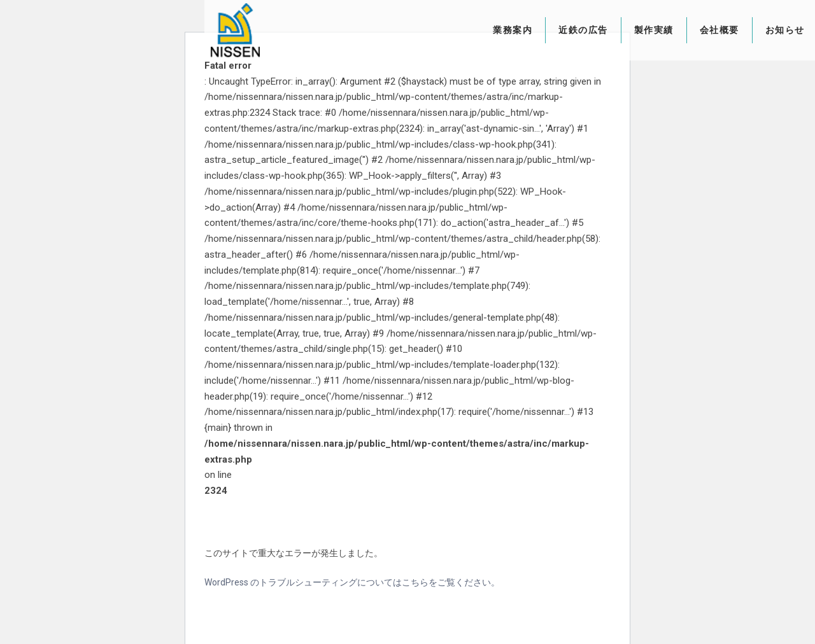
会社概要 (677, 30)
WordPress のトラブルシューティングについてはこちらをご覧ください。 (352, 582)
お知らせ (743, 30)
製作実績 (612, 30)
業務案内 (471, 30)
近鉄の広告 (541, 30)
